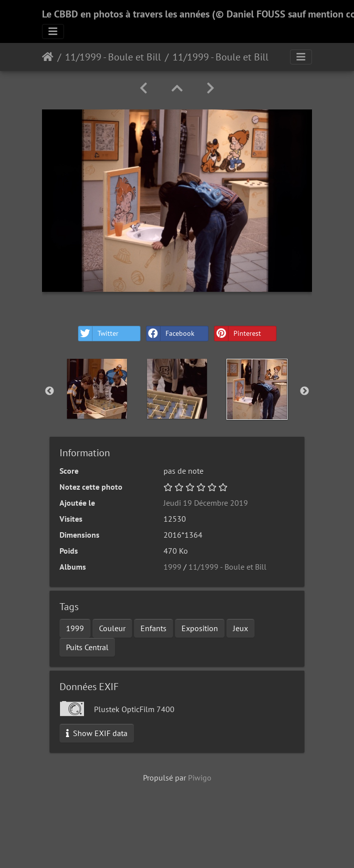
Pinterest (238, 334)
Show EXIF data (97, 733)
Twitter (98, 334)
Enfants (153, 628)
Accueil (48, 57)
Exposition (200, 628)
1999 (172, 567)
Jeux (240, 628)
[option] (97, 389)
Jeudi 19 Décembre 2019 (206, 503)
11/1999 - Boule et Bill (113, 57)
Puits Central (87, 647)
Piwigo (200, 778)
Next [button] (304, 391)
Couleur (112, 628)
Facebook (170, 334)
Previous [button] (49, 391)
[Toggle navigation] (53, 31)
